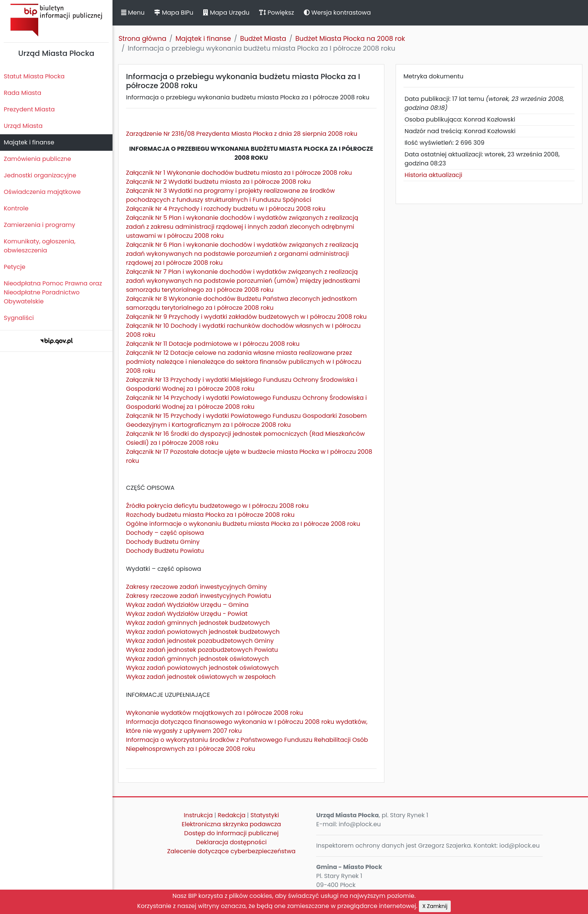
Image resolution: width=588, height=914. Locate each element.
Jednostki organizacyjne (40, 175)
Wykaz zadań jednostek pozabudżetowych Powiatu (202, 650)
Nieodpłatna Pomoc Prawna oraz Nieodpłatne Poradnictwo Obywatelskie (53, 292)
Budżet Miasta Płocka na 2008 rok (350, 39)
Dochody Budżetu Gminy (163, 542)
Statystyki (265, 815)
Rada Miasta (22, 93)
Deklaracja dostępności (231, 842)
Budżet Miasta (263, 39)
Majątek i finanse (29, 142)
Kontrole (16, 208)
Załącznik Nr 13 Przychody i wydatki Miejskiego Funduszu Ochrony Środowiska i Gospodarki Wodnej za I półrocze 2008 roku (242, 384)
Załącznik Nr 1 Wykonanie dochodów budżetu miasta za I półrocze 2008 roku (239, 173)
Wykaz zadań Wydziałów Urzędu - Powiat (187, 614)
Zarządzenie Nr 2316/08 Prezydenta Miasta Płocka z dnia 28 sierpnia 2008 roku (242, 134)
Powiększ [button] (277, 13)
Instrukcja (198, 815)
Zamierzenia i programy (40, 225)
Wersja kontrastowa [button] (337, 13)
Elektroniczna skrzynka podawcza (232, 824)
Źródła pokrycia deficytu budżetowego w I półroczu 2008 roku (217, 506)
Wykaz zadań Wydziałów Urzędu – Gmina (187, 605)
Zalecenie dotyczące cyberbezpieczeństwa (231, 851)
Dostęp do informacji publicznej (231, 833)
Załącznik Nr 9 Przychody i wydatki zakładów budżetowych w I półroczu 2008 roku (246, 317)
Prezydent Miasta (29, 109)
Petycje (15, 267)
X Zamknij (435, 906)
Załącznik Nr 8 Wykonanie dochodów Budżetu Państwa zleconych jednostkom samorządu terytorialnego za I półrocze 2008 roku (241, 303)
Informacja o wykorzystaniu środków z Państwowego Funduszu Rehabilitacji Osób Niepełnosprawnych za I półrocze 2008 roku (247, 744)
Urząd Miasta (23, 126)
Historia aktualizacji (433, 175)
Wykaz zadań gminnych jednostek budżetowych (198, 623)
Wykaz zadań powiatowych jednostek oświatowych (202, 668)
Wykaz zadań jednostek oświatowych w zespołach (201, 677)
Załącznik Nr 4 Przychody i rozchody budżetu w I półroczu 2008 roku (226, 209)
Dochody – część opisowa (165, 533)
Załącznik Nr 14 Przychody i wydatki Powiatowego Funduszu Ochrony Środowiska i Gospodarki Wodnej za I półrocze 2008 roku (246, 402)
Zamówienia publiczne (37, 159)
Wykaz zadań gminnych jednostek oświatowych (197, 659)
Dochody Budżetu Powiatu (165, 551)
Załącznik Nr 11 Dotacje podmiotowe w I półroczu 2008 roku (213, 344)
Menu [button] (133, 13)
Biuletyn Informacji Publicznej (56, 20)
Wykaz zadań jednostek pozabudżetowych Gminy (200, 641)
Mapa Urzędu (226, 13)
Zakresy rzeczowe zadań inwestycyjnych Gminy (196, 587)
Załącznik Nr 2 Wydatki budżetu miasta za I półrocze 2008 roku (218, 182)
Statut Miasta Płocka (34, 76)
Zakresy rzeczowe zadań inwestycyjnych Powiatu (199, 596)
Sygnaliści (19, 318)
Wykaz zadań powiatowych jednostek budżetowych (203, 632)
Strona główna (142, 39)
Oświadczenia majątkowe (42, 192)
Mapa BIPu (174, 13)
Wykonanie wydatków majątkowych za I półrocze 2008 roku (214, 713)
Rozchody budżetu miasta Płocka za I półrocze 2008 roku (210, 515)
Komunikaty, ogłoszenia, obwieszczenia (40, 246)
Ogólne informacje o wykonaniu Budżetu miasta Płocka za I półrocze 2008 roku (243, 524)
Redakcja (232, 815)
